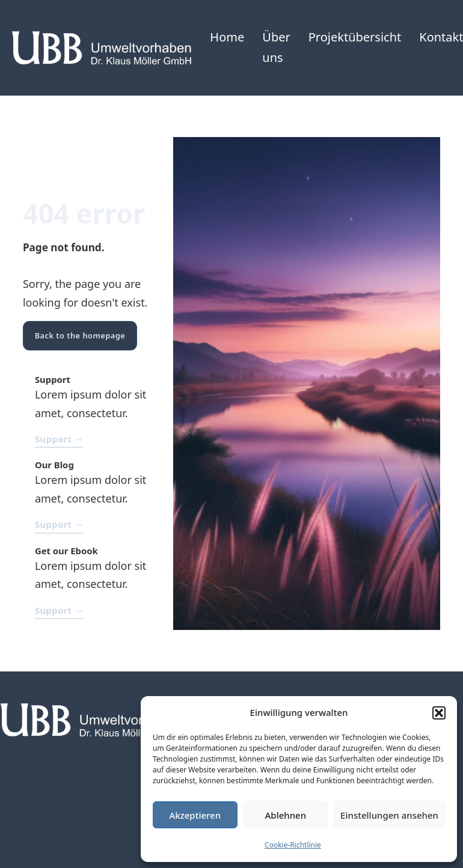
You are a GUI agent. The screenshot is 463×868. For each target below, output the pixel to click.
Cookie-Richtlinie (293, 845)
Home (227, 37)
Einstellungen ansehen (389, 815)
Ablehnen (286, 815)
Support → (59, 439)
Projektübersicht (355, 37)
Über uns (276, 47)
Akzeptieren (195, 815)
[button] (439, 713)
